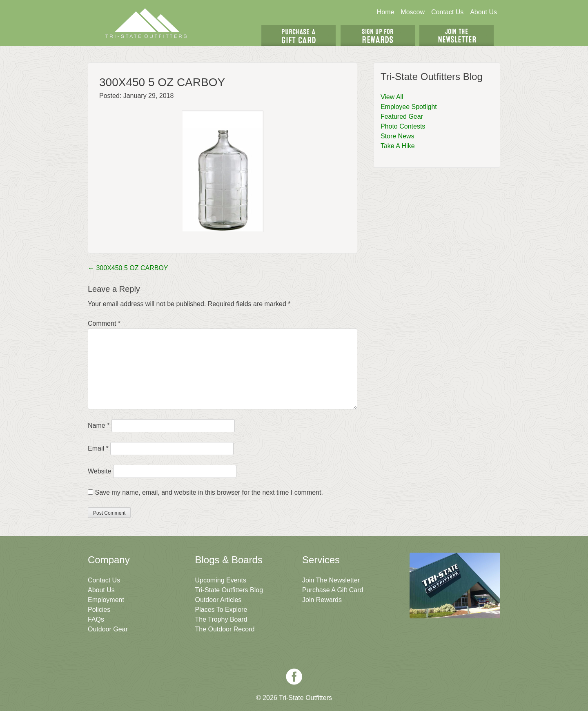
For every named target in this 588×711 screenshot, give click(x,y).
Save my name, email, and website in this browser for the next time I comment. (209, 492)
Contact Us (447, 12)
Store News (398, 136)
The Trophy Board (221, 619)
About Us (483, 12)
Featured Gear (402, 117)
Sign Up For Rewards (378, 36)
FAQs (96, 619)
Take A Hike (398, 146)
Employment (106, 600)
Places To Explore (221, 610)
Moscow (413, 12)
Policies (99, 610)
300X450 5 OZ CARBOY (128, 268)
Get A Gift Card (298, 36)
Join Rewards (322, 600)
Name (99, 425)
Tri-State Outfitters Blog (229, 590)
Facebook (294, 677)
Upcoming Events (221, 580)
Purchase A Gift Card (333, 590)
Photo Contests (403, 126)
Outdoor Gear (108, 629)
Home (386, 12)
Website (100, 471)
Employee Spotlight (409, 107)
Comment (104, 323)
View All (392, 97)
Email (98, 448)
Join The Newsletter (457, 36)
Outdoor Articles (218, 600)
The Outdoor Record (225, 629)
